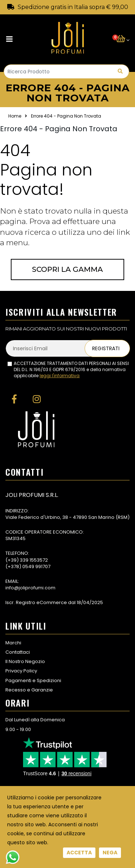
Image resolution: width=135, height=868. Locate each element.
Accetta (79, 853)
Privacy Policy (21, 671)
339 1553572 (34, 560)
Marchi (13, 643)
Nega (110, 853)
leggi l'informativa (60, 376)
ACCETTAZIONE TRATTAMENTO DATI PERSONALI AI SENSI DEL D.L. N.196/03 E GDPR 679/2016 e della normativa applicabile (71, 370)
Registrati (106, 348)
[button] (123, 39)
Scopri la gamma (67, 269)
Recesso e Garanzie (29, 690)
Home (15, 116)
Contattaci (18, 652)
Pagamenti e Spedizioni (33, 680)
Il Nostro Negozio (25, 661)
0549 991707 (36, 567)
